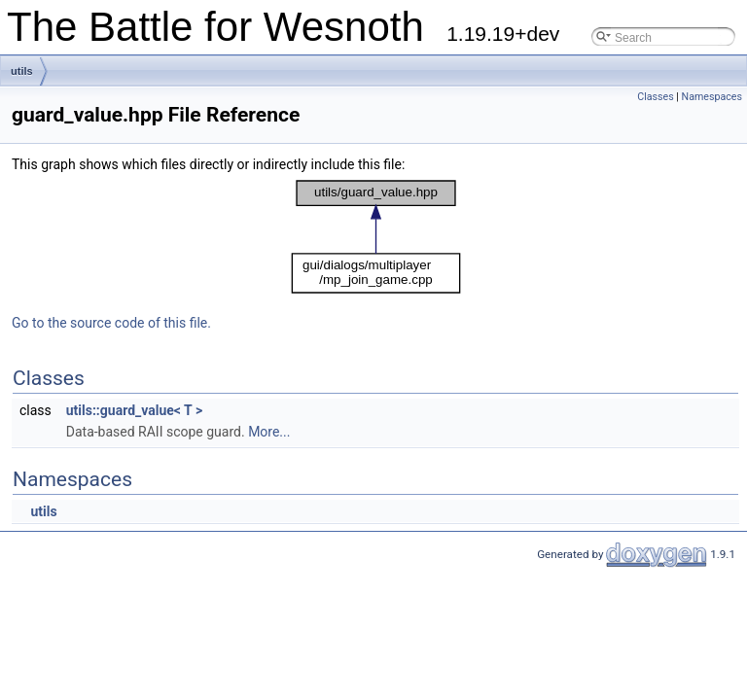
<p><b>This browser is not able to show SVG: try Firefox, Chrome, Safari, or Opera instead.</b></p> (376, 237)
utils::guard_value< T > (134, 410)
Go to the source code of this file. (111, 323)
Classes (655, 97)
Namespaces (712, 97)
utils (22, 71)
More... (269, 432)
